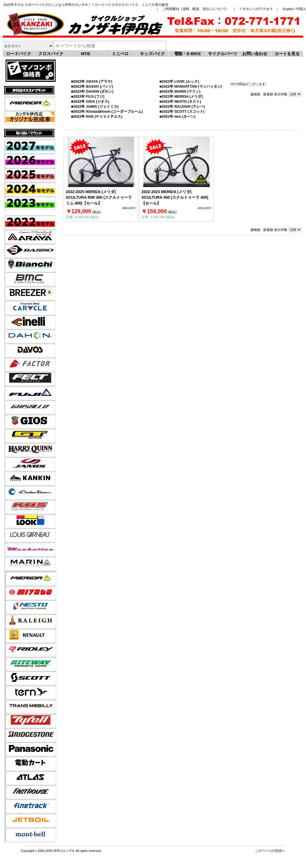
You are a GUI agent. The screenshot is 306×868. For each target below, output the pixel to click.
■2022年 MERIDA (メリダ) (181, 96)
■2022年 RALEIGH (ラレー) (182, 106)
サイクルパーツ (223, 54)
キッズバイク (152, 54)
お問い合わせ (255, 54)
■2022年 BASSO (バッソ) (92, 86)
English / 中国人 (294, 9)
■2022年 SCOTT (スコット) (182, 111)
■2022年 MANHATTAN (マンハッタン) (191, 86)
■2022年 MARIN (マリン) (180, 91)
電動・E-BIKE (187, 54)
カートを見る (287, 54)
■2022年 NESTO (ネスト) (180, 101)
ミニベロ (120, 54)
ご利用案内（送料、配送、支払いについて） (196, 9)
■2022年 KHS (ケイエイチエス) (97, 116)
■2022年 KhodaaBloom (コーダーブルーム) (107, 111)
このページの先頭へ (270, 851)
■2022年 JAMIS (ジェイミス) (95, 106)
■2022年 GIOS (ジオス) (90, 101)
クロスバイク (51, 54)
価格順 (255, 94)
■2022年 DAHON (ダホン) (92, 91)
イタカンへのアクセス (256, 9)
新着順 (268, 94)
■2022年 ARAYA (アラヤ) (92, 81)
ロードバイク (19, 54)
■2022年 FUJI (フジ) (88, 96)
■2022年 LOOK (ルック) (179, 81)
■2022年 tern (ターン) (177, 116)
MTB (86, 54)
